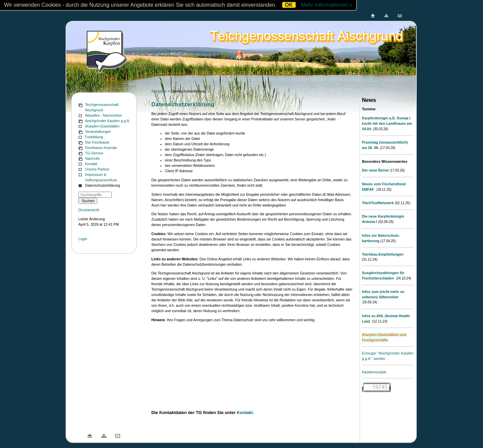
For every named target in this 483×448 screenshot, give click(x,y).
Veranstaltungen (98, 132)
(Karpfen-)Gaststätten (102, 126)
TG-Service (94, 153)
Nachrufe (92, 158)
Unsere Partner (97, 169)
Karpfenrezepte (374, 372)
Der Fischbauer (97, 142)
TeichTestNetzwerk (378, 203)
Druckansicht (89, 210)
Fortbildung (94, 137)
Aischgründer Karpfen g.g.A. (108, 121)
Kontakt (91, 164)
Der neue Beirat (375, 170)
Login (83, 239)
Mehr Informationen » (327, 5)
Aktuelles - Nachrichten (104, 115)
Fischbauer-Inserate (101, 148)
